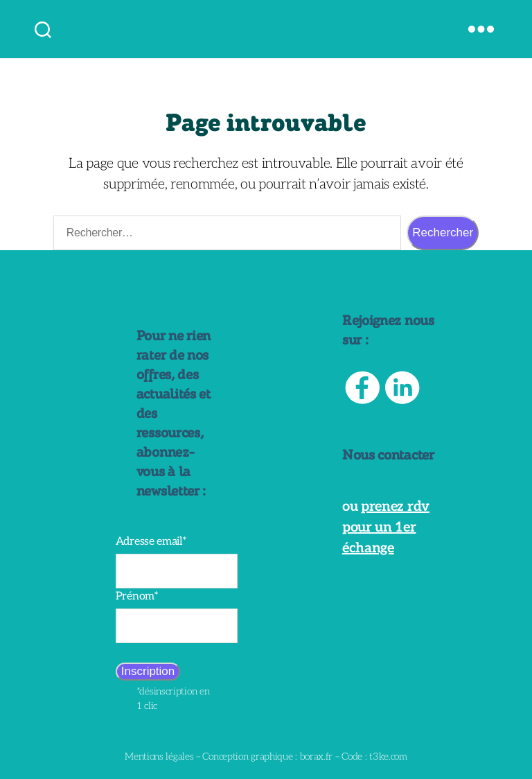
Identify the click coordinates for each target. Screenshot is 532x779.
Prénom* (137, 596)
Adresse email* (151, 542)
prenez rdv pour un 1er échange (386, 527)
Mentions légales (159, 756)
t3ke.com (388, 756)
